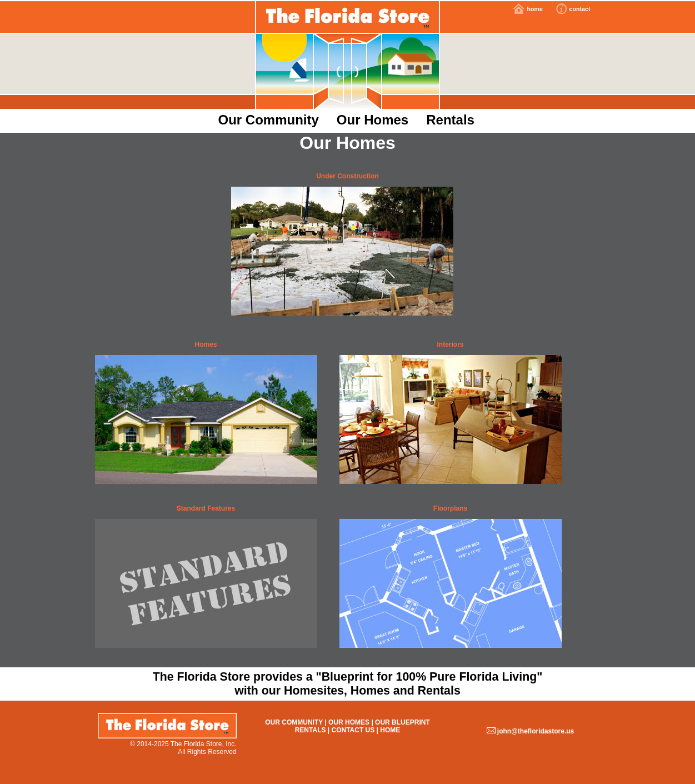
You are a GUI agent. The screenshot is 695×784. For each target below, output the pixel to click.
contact (580, 9)
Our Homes (372, 120)
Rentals (450, 120)
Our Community (269, 120)
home (534, 9)
